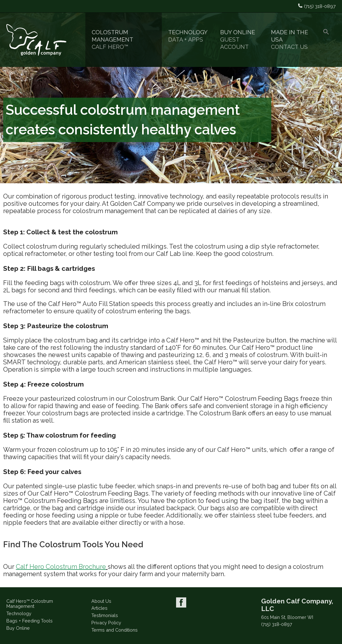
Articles (99, 608)
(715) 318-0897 (277, 624)
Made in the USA (291, 40)
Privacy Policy (106, 623)
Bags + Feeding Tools (30, 621)
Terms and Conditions (115, 630)
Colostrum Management (123, 40)
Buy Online (239, 40)
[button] (326, 40)
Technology (188, 36)
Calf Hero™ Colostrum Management (30, 604)
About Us (101, 601)
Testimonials (105, 615)
